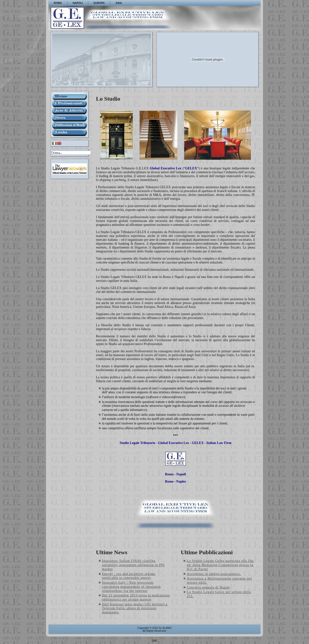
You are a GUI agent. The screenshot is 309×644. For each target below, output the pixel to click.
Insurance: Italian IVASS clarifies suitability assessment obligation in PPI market (133, 565)
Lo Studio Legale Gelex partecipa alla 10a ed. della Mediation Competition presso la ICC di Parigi (220, 565)
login (154, 640)
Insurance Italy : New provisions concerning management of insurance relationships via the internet (131, 587)
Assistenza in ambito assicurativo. (214, 574)
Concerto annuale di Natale (208, 587)
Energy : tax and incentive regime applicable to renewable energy (129, 576)
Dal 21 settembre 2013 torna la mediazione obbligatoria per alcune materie (136, 597)
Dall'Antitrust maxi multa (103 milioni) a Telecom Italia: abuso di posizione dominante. (135, 608)
